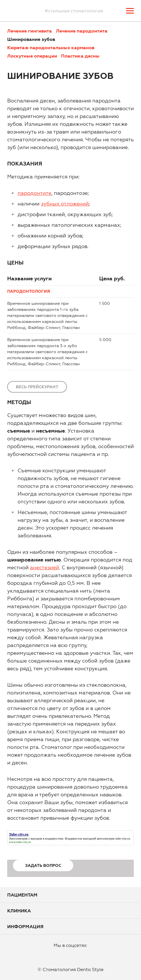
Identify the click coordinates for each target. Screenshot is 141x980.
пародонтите (34, 193)
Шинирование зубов (31, 39)
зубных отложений (65, 204)
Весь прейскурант (37, 387)
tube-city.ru (123, 838)
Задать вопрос (43, 865)
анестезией (45, 567)
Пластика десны (80, 56)
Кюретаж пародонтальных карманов (51, 47)
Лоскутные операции (32, 56)
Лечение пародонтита (82, 31)
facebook (56, 954)
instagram (69, 954)
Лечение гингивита (30, 31)
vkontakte (83, 954)
